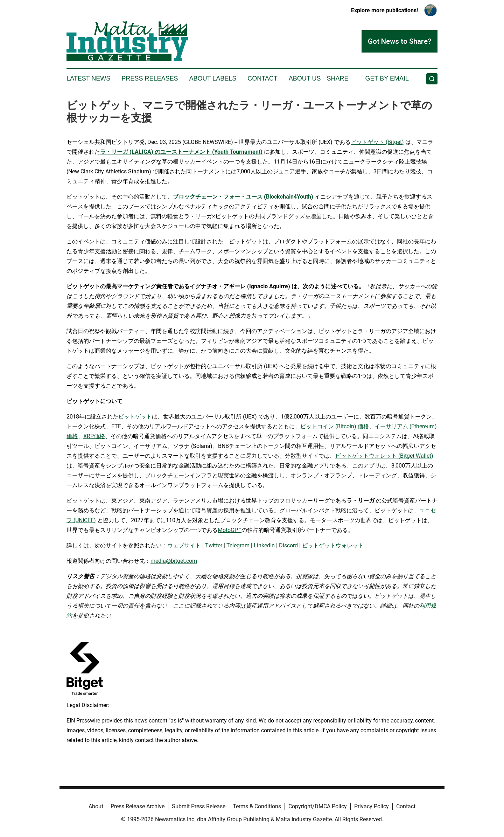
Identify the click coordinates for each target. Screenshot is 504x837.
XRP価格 (94, 436)
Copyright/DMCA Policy (318, 806)
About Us (305, 78)
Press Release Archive (138, 806)
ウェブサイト (184, 545)
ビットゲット (135, 417)
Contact (262, 78)
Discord (288, 545)
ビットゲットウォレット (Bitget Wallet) (384, 456)
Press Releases (150, 78)
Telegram (238, 545)
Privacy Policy (372, 806)
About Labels (213, 78)
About (96, 806)
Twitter (214, 545)
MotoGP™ (230, 530)
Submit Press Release (199, 806)
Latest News (88, 78)
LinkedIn (264, 545)
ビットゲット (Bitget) (377, 142)
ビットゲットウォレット (333, 545)
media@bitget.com (174, 561)
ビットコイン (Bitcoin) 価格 (335, 426)
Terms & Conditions (257, 806)
